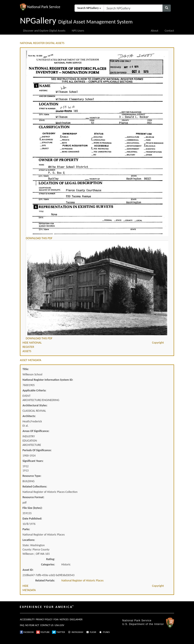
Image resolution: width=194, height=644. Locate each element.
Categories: (48, 564)
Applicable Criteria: (34, 390)
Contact (169, 31)
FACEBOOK (27, 632)
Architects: (29, 416)
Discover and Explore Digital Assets (44, 31)
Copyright (158, 343)
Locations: (29, 540)
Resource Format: (33, 497)
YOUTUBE (43, 632)
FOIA (56, 619)
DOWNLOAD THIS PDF (39, 238)
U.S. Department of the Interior (143, 624)
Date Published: (32, 519)
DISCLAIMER (76, 619)
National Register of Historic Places (83, 580)
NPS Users (78, 31)
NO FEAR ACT (32, 625)
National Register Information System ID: (48, 380)
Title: (26, 369)
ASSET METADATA (31, 360)
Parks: (26, 529)
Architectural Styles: (35, 405)
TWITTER (59, 632)
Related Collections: (35, 487)
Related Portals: (45, 580)
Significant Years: (33, 461)
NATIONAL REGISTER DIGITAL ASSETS (42, 43)
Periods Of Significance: (37, 450)
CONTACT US (47, 625)
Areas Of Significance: (36, 431)
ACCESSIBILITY (27, 619)
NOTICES (64, 619)
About (154, 31)
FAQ (22, 625)
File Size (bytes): (32, 508)
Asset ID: (28, 570)
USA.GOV (59, 625)
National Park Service (137, 621)
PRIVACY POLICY (44, 619)
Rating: (51, 559)
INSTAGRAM (75, 632)
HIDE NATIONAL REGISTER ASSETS (32, 347)
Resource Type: (32, 476)
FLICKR (91, 632)
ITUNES (104, 632)
